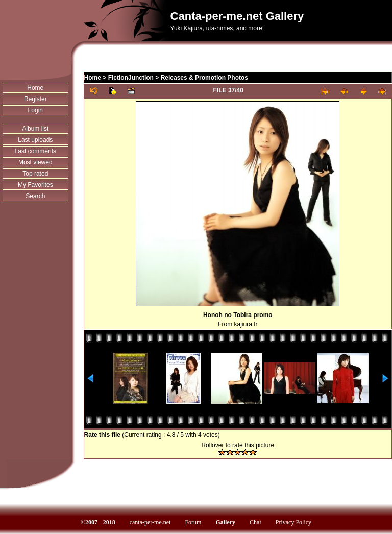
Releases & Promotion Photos (204, 78)
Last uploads (35, 140)
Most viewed (35, 162)
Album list (35, 129)
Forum (193, 522)
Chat (255, 522)
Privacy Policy (293, 522)
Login (35, 110)
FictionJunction (131, 78)
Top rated (35, 174)
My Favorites (35, 185)
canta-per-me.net (150, 522)
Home (35, 88)
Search (35, 196)
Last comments (35, 151)
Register (35, 99)
